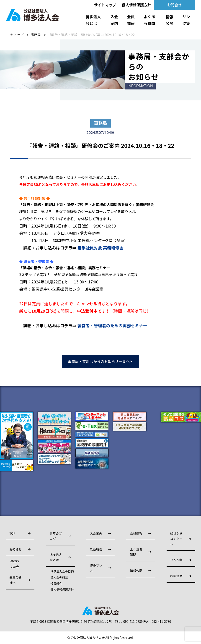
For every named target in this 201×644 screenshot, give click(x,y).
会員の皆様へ (15, 580)
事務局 (36, 35)
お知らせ (15, 549)
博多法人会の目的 (62, 571)
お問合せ (175, 5)
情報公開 (170, 20)
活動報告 (96, 549)
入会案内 (114, 20)
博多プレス (96, 568)
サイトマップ (105, 5)
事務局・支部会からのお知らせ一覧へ (100, 361)
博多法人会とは (93, 20)
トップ (19, 35)
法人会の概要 (59, 577)
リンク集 (186, 20)
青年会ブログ (56, 536)
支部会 (15, 567)
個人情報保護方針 (137, 5)
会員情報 (131, 20)
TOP (12, 533)
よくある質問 (149, 20)
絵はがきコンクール (176, 539)
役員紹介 (56, 584)
